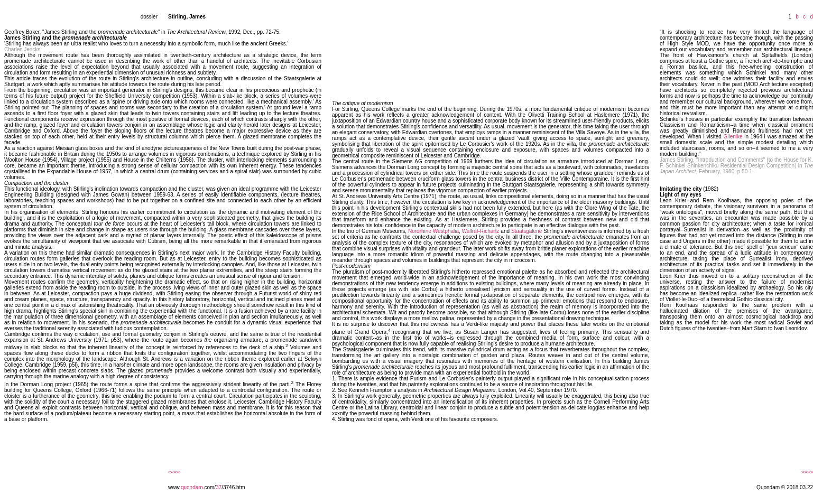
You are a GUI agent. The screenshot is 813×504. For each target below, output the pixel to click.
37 (219, 487)
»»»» (807, 472)
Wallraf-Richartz (481, 231)
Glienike (733, 137)
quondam (192, 487)
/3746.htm (233, 487)
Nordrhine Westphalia (433, 231)
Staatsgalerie (526, 231)
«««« (174, 472)
